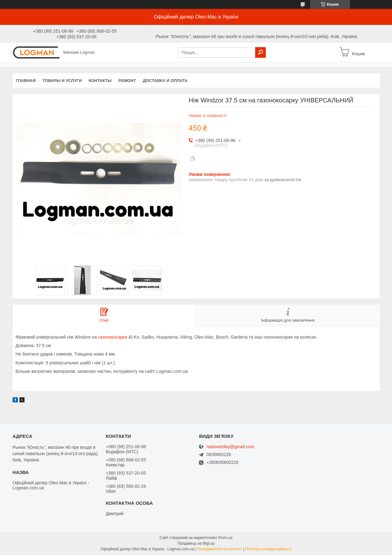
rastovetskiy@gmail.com (230, 447)
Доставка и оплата (165, 81)
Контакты (100, 81)
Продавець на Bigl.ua (196, 543)
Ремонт (127, 81)
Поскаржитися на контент (220, 549)
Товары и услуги (62, 81)
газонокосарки (113, 337)
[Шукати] (260, 52)
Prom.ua (225, 538)
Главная (26, 81)
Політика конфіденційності (268, 549)
